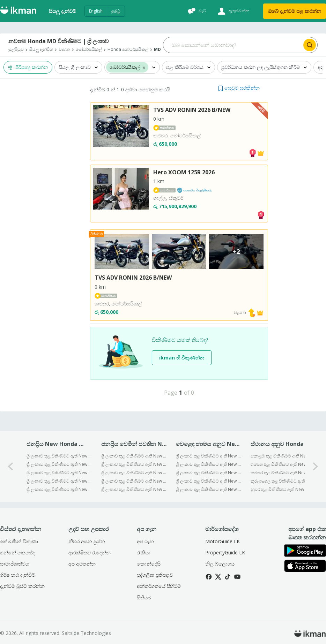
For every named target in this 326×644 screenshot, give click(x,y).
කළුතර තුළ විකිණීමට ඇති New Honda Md (283, 473)
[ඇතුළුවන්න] (233, 11)
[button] (239, 88)
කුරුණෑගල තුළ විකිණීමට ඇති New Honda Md (283, 481)
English (96, 11)
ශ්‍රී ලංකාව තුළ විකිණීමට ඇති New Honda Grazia (134, 489)
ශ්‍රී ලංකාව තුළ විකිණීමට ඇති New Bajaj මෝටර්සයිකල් (209, 456)
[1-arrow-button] (316, 466)
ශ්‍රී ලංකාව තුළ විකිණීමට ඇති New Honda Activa (59, 473)
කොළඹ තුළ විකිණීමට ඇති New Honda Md (283, 456)
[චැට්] (196, 11)
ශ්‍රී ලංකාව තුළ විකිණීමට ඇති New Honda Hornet (134, 473)
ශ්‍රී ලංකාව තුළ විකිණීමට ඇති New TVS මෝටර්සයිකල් (209, 464)
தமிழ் (116, 11)
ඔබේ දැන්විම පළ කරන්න (295, 11)
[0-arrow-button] (10, 466)
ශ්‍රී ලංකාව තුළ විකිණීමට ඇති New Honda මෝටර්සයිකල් (209, 481)
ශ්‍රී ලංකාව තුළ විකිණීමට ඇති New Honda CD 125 (59, 464)
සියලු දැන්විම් (62, 11)
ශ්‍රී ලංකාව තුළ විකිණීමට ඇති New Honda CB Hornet (134, 456)
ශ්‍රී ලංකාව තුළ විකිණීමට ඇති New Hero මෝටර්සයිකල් (209, 473)
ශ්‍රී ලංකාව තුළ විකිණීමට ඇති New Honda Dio (59, 456)
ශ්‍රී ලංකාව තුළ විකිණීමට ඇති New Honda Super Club (134, 464)
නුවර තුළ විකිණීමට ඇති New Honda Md (283, 489)
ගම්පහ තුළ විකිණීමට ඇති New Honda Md (283, 464)
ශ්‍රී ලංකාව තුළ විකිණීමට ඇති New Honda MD (134, 481)
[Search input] (233, 45)
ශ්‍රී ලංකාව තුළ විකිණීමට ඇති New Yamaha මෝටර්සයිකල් (209, 489)
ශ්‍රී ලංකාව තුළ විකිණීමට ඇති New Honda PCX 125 (59, 489)
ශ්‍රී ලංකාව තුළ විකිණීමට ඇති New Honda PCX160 (59, 481)
